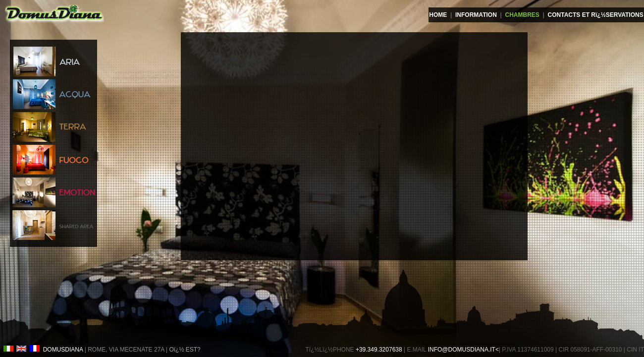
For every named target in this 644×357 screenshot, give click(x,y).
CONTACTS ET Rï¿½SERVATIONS (596, 15)
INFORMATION (476, 15)
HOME (438, 15)
